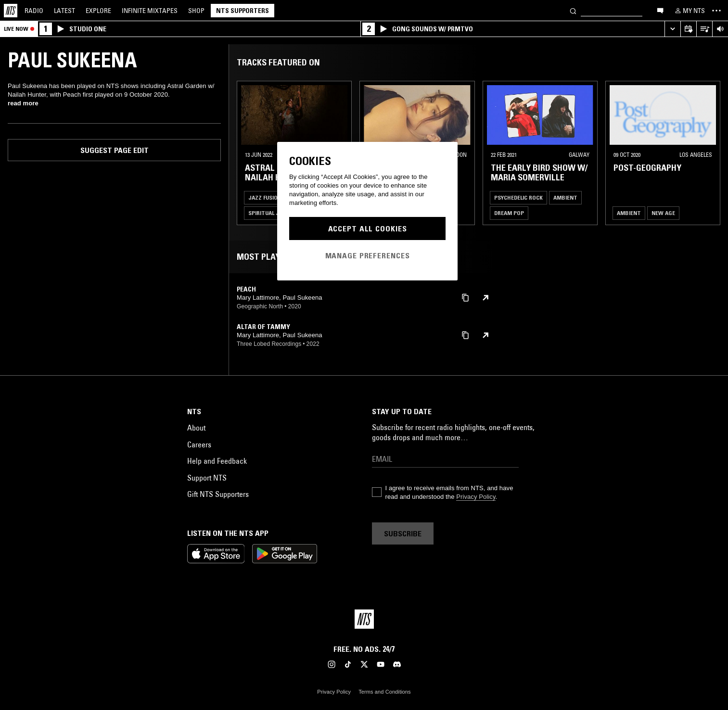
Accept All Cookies (368, 228)
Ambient (565, 197)
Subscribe (403, 533)
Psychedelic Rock (518, 197)
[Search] (573, 10)
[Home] (11, 11)
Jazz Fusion (265, 197)
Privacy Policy (476, 497)
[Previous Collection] (710, 153)
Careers (199, 444)
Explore (98, 11)
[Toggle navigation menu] (716, 11)
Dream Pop (509, 213)
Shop (196, 11)
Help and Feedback (217, 461)
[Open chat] (660, 10)
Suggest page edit (115, 150)
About (196, 428)
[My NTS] (689, 11)
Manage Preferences (368, 255)
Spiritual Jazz (269, 213)
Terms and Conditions (384, 692)
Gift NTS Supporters (218, 494)
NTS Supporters (243, 11)
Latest (64, 11)
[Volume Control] (720, 29)
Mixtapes (150, 11)
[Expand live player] (672, 29)
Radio (34, 11)
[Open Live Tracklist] (704, 29)
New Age (663, 213)
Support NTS (207, 478)
